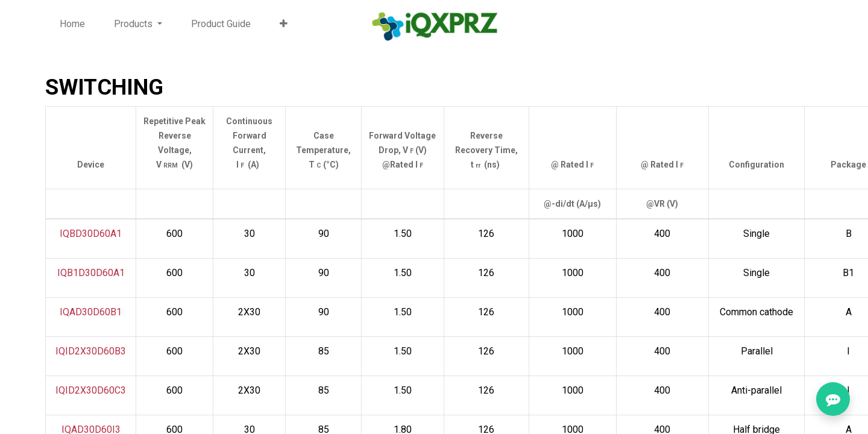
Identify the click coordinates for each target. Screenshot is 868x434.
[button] (284, 24)
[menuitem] (72, 24)
